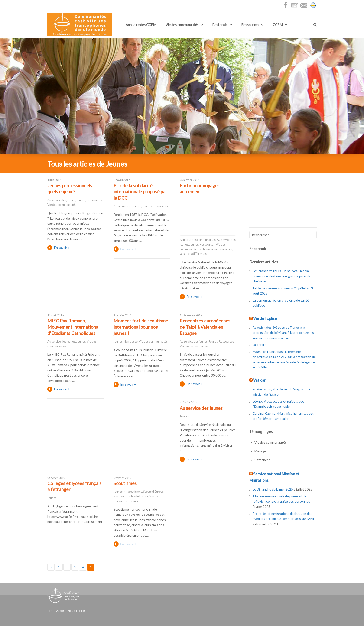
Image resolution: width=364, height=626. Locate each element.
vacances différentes (193, 254)
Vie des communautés (182, 25)
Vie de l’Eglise (265, 318)
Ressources (250, 25)
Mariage (260, 451)
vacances (226, 249)
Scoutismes (125, 483)
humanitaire (211, 249)
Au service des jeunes (61, 200)
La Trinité (259, 345)
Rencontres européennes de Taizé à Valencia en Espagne (205, 327)
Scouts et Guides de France (131, 496)
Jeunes (81, 200)
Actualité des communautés (198, 240)
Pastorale (220, 25)
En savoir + (62, 247)
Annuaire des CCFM (141, 25)
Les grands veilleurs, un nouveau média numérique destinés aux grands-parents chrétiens (282, 276)
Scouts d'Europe (153, 492)
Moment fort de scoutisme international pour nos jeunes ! (141, 327)
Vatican (260, 380)
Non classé (131, 342)
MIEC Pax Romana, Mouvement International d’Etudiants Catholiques (73, 327)
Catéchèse (262, 460)
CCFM (278, 25)
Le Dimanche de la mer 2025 (273, 489)
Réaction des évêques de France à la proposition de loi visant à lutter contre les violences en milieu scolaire (283, 333)
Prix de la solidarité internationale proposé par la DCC (140, 192)
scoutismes (135, 492)
